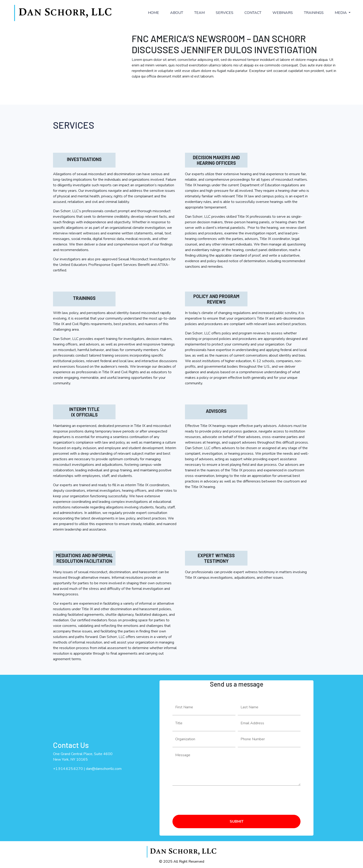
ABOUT (177, 13)
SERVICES (225, 13)
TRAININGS (314, 13)
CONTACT (253, 13)
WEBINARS (283, 13)
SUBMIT (237, 821)
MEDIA (341, 13)
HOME (153, 13)
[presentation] (208, 798)
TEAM (199, 13)
